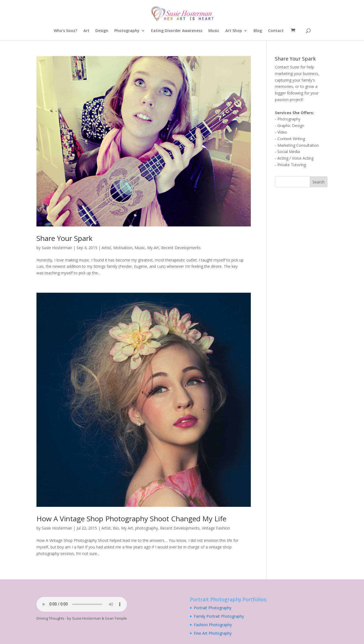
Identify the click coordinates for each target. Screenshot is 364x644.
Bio (116, 528)
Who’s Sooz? (66, 31)
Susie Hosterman (57, 248)
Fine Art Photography (213, 633)
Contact (276, 31)
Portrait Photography (213, 608)
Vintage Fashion (216, 528)
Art (86, 31)
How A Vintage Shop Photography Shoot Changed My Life (131, 519)
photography (147, 528)
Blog (258, 31)
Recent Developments (181, 248)
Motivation (123, 248)
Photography (127, 31)
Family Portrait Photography (219, 616)
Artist (106, 248)
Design (102, 31)
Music (214, 31)
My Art (153, 248)
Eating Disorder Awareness (177, 31)
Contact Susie (287, 67)
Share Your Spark (65, 238)
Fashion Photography (213, 625)
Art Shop (234, 31)
